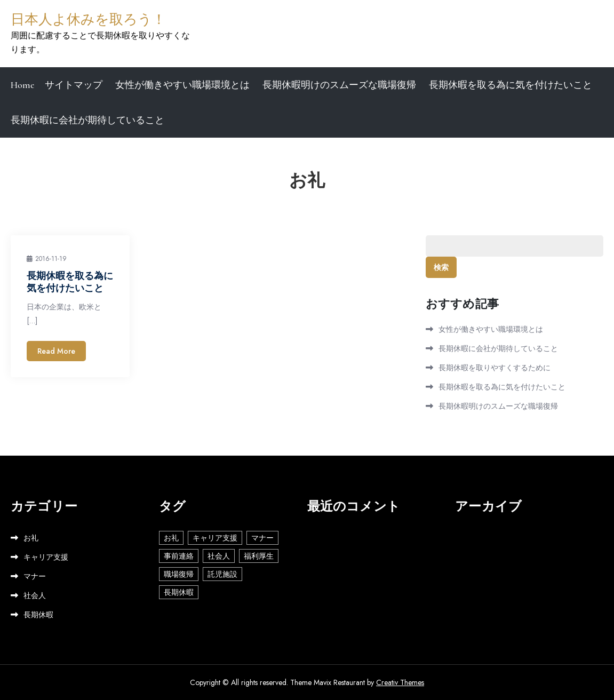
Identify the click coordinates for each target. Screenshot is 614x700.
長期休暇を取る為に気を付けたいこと (511, 85)
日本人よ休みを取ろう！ (88, 19)
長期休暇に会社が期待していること (87, 120)
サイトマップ (74, 85)
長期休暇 (38, 615)
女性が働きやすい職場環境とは (182, 85)
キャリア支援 (46, 557)
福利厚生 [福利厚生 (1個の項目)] (259, 556)
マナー (35, 576)
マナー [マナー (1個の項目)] (262, 538)
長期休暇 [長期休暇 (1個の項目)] (179, 592)
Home (22, 85)
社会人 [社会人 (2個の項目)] (219, 556)
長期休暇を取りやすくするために (495, 368)
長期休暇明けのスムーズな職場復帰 (339, 85)
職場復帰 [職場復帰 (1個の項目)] (179, 574)
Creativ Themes (400, 682)
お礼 (31, 538)
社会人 (35, 595)
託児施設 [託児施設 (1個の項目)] (222, 574)
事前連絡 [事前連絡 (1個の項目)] (179, 556)
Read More (56, 351)
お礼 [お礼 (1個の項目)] (171, 538)
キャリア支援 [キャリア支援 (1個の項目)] (215, 538)
